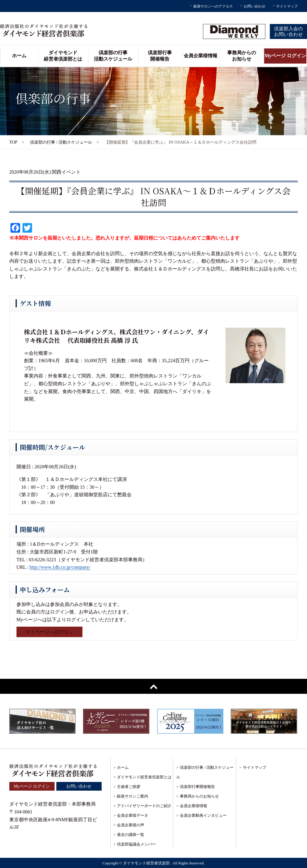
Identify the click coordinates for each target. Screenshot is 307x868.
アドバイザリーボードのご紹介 (144, 806)
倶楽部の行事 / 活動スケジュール (61, 142)
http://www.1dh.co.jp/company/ (60, 567)
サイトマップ (287, 6)
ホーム (19, 56)
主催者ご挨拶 (129, 787)
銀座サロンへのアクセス (213, 6)
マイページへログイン (49, 632)
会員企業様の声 (131, 825)
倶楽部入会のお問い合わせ (288, 31)
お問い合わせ (255, 6)
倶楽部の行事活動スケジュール (113, 56)
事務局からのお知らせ (242, 56)
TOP (13, 142)
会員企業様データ (133, 815)
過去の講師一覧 (131, 835)
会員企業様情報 (201, 56)
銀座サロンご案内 (133, 796)
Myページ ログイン (285, 56)
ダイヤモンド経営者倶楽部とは (63, 56)
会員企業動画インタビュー (203, 815)
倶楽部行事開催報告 (160, 56)
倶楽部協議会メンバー (136, 844)
